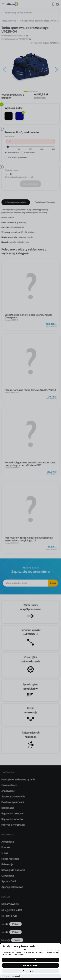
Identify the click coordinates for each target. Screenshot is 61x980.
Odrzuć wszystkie (31, 965)
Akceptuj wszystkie (30, 960)
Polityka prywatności (11, 976)
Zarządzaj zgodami (30, 971)
